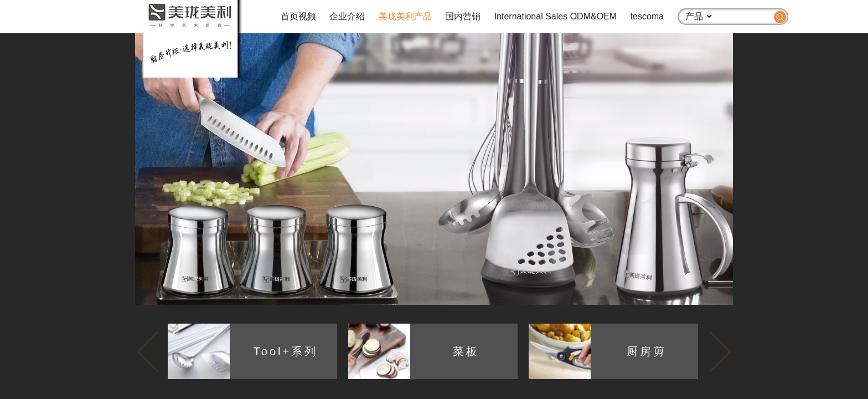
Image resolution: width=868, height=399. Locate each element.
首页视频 (298, 16)
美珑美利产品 (405, 16)
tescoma (647, 16)
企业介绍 (347, 16)
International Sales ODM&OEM (556, 16)
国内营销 (463, 16)
